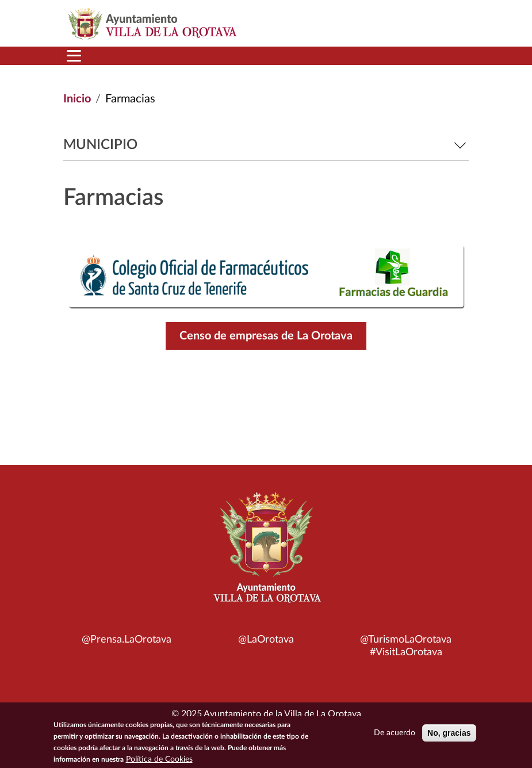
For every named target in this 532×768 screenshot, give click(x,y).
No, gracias (449, 736)
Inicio (77, 99)
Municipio (266, 145)
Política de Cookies (159, 762)
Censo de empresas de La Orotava (266, 336)
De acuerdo (395, 736)
